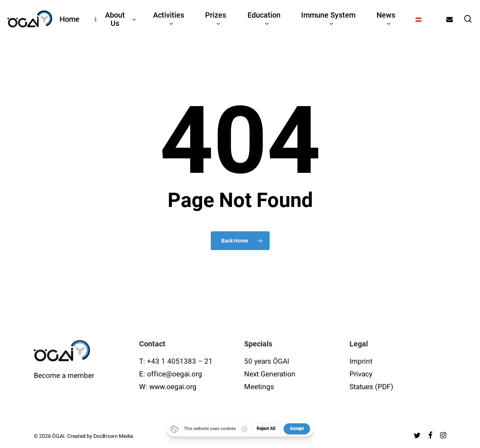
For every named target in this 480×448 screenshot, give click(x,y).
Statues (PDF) (371, 387)
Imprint (361, 361)
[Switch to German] (419, 19)
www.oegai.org (173, 387)
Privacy (361, 374)
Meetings (259, 387)
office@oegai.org (175, 374)
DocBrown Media (113, 436)
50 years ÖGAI (267, 361)
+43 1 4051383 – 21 (180, 361)
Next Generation (270, 374)
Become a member (64, 376)
